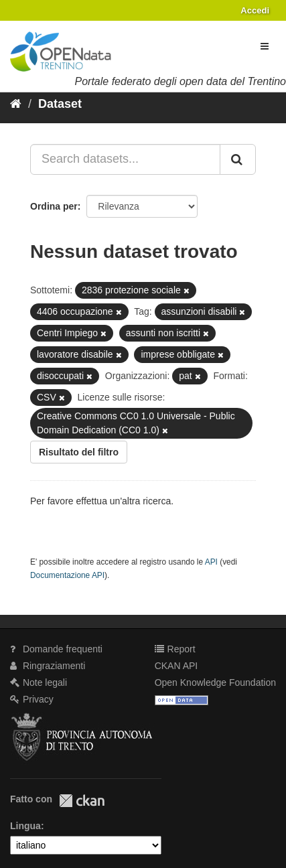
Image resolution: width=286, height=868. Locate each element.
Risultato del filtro (79, 452)
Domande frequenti (56, 649)
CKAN (82, 801)
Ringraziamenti (48, 666)
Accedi (255, 10)
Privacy (32, 699)
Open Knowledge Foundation (215, 682)
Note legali (39, 682)
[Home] (16, 104)
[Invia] (238, 159)
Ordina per (54, 206)
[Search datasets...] (125, 159)
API (211, 562)
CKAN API (176, 666)
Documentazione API (67, 575)
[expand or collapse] (265, 46)
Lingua (25, 826)
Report (175, 649)
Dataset (60, 104)
